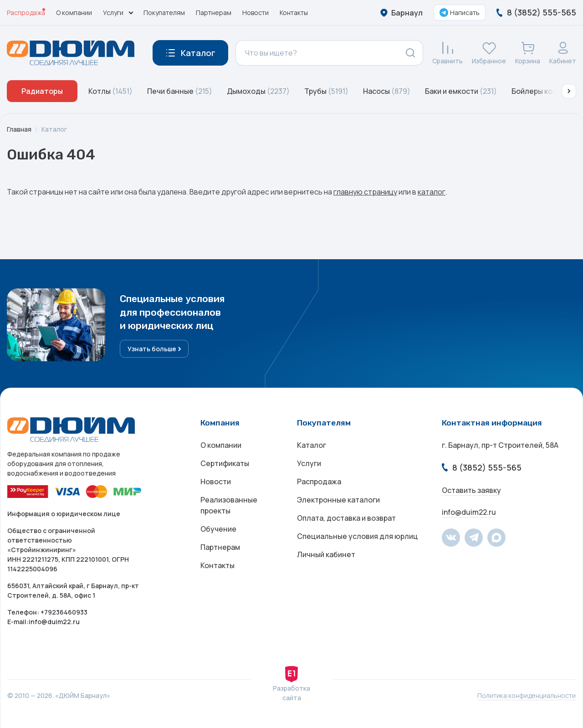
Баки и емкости (461, 91)
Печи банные (180, 91)
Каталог (54, 129)
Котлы (110, 91)
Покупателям (164, 13)
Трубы (326, 91)
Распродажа (26, 13)
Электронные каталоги (338, 500)
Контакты (294, 13)
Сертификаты (225, 463)
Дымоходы (258, 91)
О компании (74, 13)
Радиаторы (42, 91)
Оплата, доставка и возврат (346, 518)
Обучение (218, 529)
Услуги (309, 463)
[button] (569, 91)
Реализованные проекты (229, 505)
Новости (256, 13)
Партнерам (214, 13)
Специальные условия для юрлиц (358, 536)
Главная (19, 129)
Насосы (387, 91)
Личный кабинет (326, 554)
